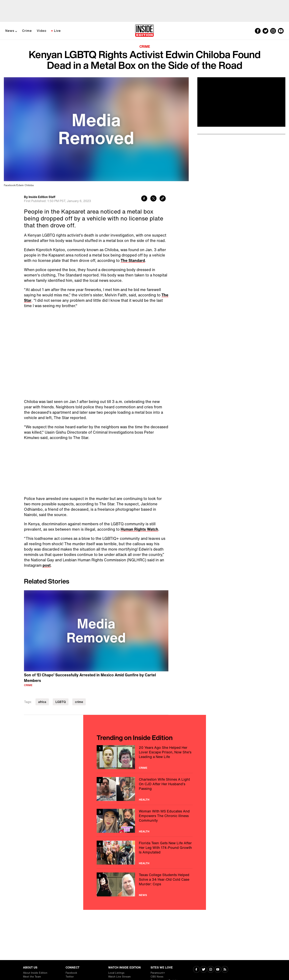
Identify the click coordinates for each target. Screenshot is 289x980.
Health (144, 800)
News (10, 31)
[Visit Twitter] (204, 970)
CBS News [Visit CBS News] (157, 977)
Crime (27, 31)
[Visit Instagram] (211, 970)
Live (57, 31)
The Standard (133, 260)
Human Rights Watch (139, 529)
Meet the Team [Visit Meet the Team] (32, 977)
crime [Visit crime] (79, 702)
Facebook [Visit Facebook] (71, 973)
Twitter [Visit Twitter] (70, 977)
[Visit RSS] (225, 970)
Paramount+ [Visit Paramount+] (158, 973)
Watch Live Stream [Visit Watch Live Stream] (119, 977)
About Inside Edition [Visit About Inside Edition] (35, 973)
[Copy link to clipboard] (163, 199)
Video (42, 31)
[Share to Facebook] (144, 199)
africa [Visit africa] (42, 702)
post (47, 565)
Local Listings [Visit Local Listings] (116, 973)
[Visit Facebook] (196, 970)
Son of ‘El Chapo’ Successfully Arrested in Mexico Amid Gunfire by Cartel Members (90, 678)
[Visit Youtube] (218, 970)
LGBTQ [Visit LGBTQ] (61, 702)
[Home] (144, 31)
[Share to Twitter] (153, 199)
